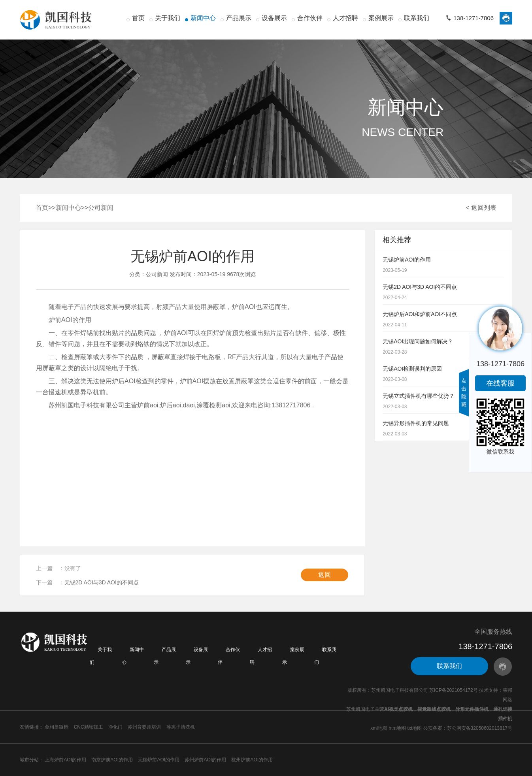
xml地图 (379, 728)
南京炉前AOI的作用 (112, 760)
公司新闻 (101, 208)
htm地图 (397, 728)
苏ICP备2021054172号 (454, 690)
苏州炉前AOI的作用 (205, 760)
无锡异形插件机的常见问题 (416, 423)
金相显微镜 (57, 727)
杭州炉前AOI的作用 (252, 760)
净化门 (115, 727)
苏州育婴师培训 (144, 727)
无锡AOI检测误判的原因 (412, 369)
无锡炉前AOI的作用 (407, 260)
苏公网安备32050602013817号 (480, 728)
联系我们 (417, 18)
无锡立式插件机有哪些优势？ (419, 396)
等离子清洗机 (181, 727)
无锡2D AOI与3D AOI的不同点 (102, 582)
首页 (138, 18)
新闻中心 (203, 18)
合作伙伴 (310, 18)
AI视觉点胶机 (398, 709)
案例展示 (381, 18)
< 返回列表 (481, 208)
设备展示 (274, 18)
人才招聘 (345, 18)
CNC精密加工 (89, 727)
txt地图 (415, 728)
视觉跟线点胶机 (434, 709)
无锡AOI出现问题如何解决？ (418, 341)
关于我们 (168, 18)
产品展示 (239, 18)
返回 (324, 575)
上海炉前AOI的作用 (65, 760)
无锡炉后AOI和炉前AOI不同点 (420, 314)
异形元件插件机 (472, 709)
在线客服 (500, 383)
